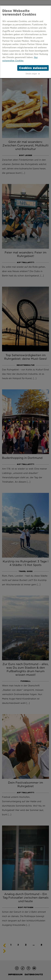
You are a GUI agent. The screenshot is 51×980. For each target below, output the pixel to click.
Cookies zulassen (33, 68)
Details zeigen (31, 74)
